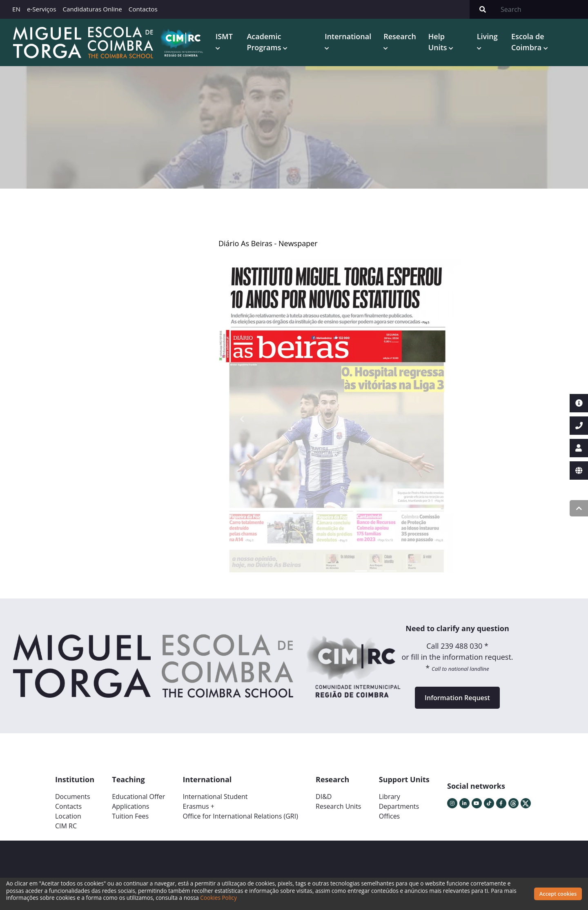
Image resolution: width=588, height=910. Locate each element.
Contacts (68, 806)
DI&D (324, 797)
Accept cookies (558, 894)
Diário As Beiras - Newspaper (268, 243)
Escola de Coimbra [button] (528, 42)
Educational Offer (138, 797)
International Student (215, 797)
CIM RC (66, 826)
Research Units (338, 806)
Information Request (457, 698)
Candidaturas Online (92, 9)
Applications (130, 806)
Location (68, 816)
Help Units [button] (439, 42)
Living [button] (487, 36)
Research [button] (400, 36)
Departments (399, 806)
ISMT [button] (224, 36)
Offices (390, 816)
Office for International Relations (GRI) (240, 816)
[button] (242, 419)
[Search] (542, 9)
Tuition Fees (130, 816)
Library (390, 797)
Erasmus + (198, 806)
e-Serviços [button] (42, 9)
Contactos (143, 9)
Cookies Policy (218, 898)
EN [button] (16, 9)
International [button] (348, 36)
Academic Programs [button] (265, 42)
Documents (73, 797)
